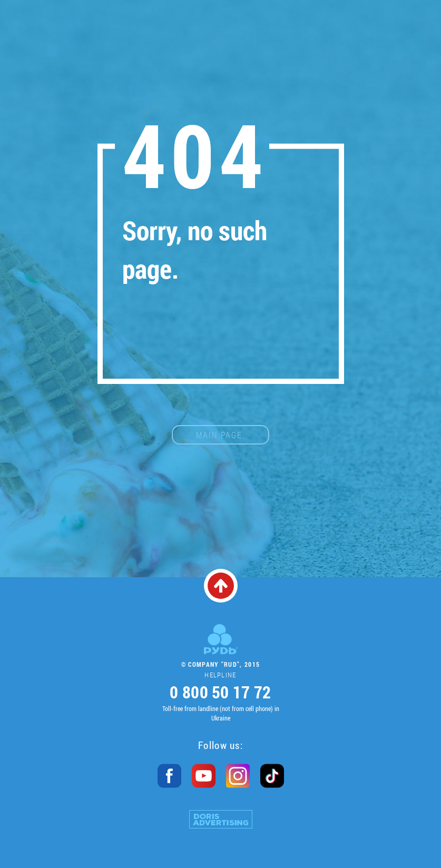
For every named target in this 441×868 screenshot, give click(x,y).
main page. (220, 435)
